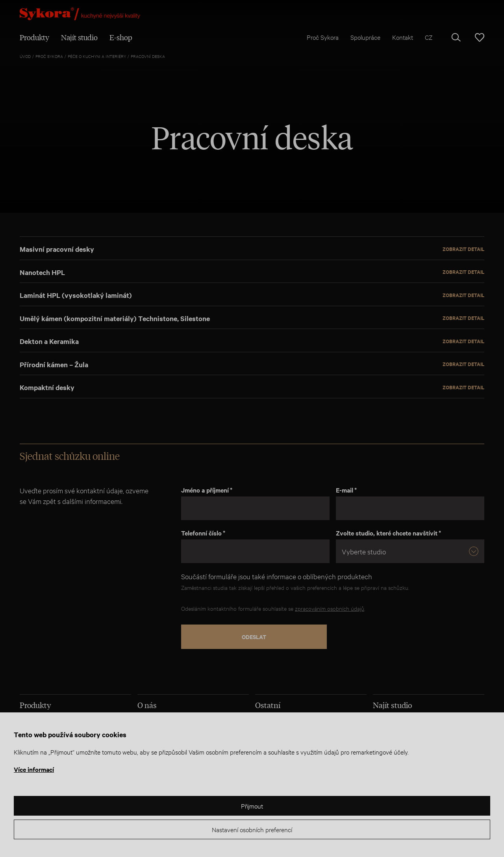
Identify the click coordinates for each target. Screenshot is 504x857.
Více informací (34, 769)
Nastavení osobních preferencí (252, 829)
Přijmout (252, 806)
